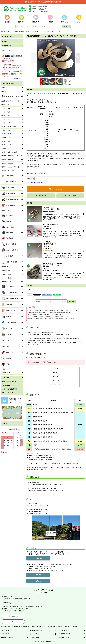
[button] (34, 58)
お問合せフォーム (13, 616)
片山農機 (48, 642)
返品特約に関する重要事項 (35, 183)
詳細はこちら (18, 78)
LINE (13, 622)
